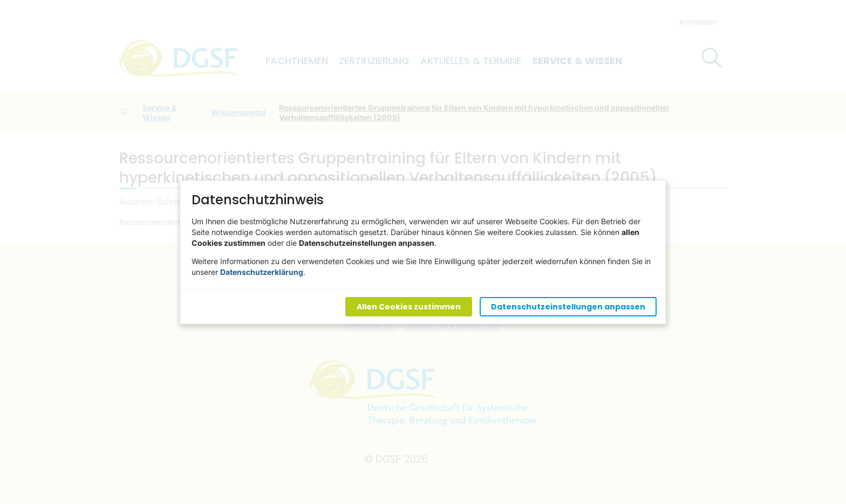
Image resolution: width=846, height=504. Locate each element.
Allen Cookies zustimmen (409, 306)
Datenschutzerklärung (262, 271)
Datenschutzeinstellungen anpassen (568, 306)
